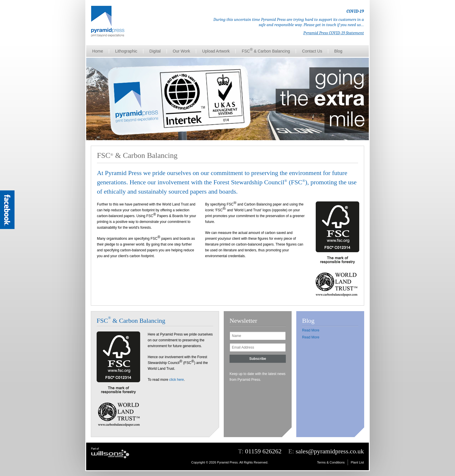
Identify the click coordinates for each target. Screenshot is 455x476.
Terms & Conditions (331, 462)
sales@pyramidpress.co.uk (330, 451)
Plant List (357, 462)
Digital (155, 51)
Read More (311, 330)
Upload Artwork (216, 51)
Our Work (181, 51)
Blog (338, 51)
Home (98, 51)
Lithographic (126, 51)
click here (177, 380)
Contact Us (312, 51)
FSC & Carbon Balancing (266, 50)
